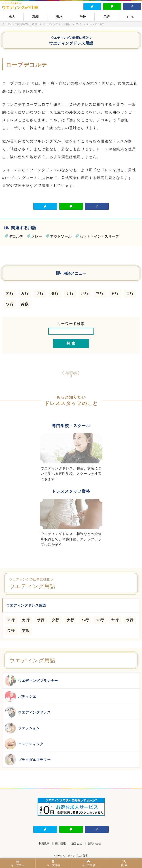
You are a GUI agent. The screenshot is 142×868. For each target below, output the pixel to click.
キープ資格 (53, 863)
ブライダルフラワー (28, 760)
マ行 (100, 293)
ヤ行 (115, 293)
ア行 (10, 293)
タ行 (55, 293)
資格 (59, 17)
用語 (106, 17)
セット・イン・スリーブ (99, 236)
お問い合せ (94, 843)
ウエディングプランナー (31, 681)
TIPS (130, 17)
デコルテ (16, 236)
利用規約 (44, 843)
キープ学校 (89, 863)
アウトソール (61, 236)
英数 (25, 304)
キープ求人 (18, 863)
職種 (36, 17)
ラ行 (130, 293)
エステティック (24, 744)
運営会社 (77, 843)
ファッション (22, 728)
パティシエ (20, 696)
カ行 (25, 293)
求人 (12, 17)
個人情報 (60, 843)
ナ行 (70, 293)
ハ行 (85, 293)
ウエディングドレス (28, 712)
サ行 (40, 293)
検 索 (124, 863)
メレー (37, 236)
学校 (83, 17)
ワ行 (10, 304)
